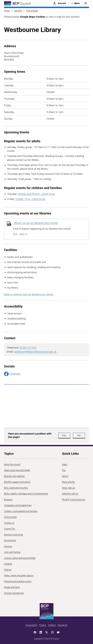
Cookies (52, 625)
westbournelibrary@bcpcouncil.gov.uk (35, 352)
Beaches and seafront (14, 476)
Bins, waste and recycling (16, 488)
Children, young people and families (21, 511)
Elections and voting (14, 535)
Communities (10, 517)
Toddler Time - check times (30, 199)
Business (8, 500)
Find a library (32, 11)
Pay (64, 470)
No (79, 435)
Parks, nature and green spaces (19, 575)
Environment (10, 540)
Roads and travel (12, 587)
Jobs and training (12, 552)
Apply (65, 464)
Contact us (9, 523)
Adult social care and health (17, 470)
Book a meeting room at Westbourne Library (29, 294)
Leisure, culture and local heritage (20, 558)
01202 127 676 (28, 348)
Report (65, 476)
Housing (8, 546)
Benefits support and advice (17, 482)
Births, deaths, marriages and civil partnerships (26, 494)
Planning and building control (18, 581)
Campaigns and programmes (18, 505)
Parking (8, 570)
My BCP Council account (74, 500)
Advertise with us (70, 494)
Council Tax (9, 529)
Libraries (18, 11)
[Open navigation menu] (76, 3)
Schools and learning (14, 593)
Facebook (12, 374)
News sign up (68, 488)
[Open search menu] (86, 3)
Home (7, 11)
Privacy (43, 625)
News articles (68, 482)
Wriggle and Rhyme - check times (36, 194)
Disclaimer (63, 625)
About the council (12, 464)
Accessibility (31, 625)
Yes (64, 435)
